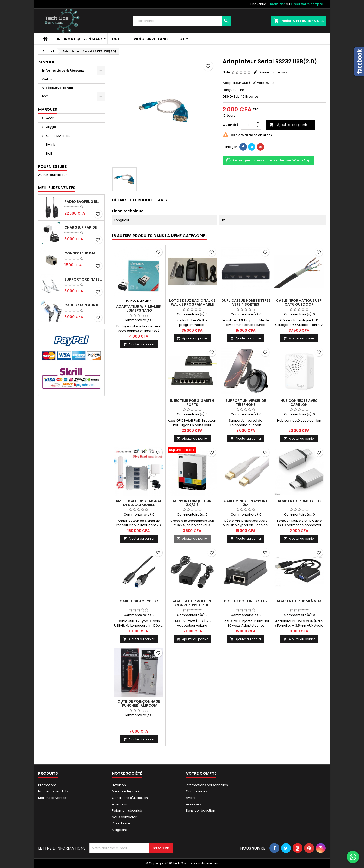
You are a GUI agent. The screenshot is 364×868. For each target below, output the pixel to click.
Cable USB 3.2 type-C (139, 601)
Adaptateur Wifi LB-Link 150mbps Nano (139, 308)
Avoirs (191, 798)
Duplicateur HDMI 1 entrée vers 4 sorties (246, 302)
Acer (49, 118)
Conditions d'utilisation (130, 798)
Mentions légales (126, 791)
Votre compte (201, 773)
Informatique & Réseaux (80, 39)
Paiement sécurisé (127, 811)
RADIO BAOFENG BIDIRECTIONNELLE (83, 202)
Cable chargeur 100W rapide (83, 305)
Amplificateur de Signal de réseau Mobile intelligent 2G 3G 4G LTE (139, 505)
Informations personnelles (207, 785)
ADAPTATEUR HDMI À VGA (299, 601)
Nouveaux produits (53, 791)
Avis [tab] (162, 200)
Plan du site (121, 823)
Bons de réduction (200, 811)
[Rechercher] (182, 21)
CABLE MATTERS (58, 136)
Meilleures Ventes (57, 188)
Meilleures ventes (52, 798)
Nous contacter (124, 817)
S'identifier (276, 4)
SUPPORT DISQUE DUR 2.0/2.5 (192, 503)
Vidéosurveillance (151, 39)
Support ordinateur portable (83, 279)
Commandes (197, 791)
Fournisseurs (53, 166)
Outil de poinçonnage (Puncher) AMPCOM (139, 703)
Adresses (193, 804)
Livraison (119, 785)
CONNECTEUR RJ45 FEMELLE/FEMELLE (83, 253)
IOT (182, 39)
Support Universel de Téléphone (246, 403)
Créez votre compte (307, 4)
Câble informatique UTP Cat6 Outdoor (299, 302)
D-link (50, 145)
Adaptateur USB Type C (299, 501)
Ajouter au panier (290, 125)
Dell (49, 153)
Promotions (47, 785)
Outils (118, 39)
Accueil (47, 62)
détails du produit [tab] (132, 200)
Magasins (120, 830)
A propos (119, 804)
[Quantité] (248, 125)
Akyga (51, 127)
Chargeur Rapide (81, 227)
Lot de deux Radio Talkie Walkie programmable (192, 302)
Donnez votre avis (273, 72)
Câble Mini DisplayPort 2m (246, 503)
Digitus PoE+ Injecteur (246, 601)
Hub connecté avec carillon (299, 403)
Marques (48, 109)
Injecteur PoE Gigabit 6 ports (192, 403)
